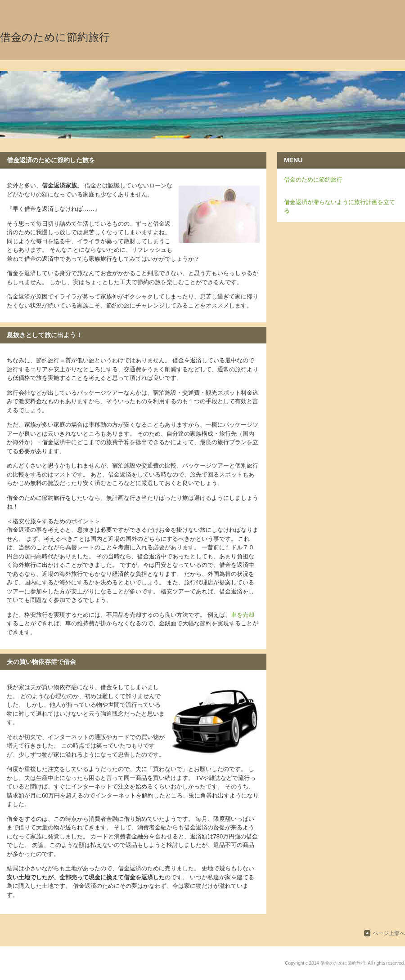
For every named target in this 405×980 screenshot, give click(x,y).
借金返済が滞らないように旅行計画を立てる (340, 207)
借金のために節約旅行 (55, 37)
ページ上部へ (389, 933)
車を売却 (243, 615)
